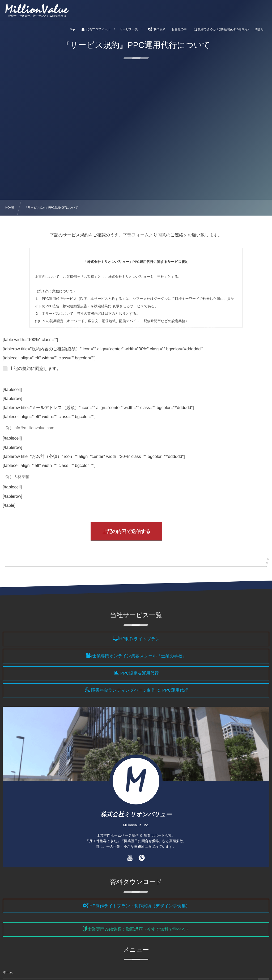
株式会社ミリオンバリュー (136, 814)
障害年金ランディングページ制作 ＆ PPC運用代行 (140, 690)
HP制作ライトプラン (139, 639)
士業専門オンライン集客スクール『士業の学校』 (140, 656)
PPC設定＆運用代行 (140, 673)
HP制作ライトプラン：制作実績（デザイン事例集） (140, 906)
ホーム (8, 972)
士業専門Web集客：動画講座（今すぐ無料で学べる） (139, 930)
